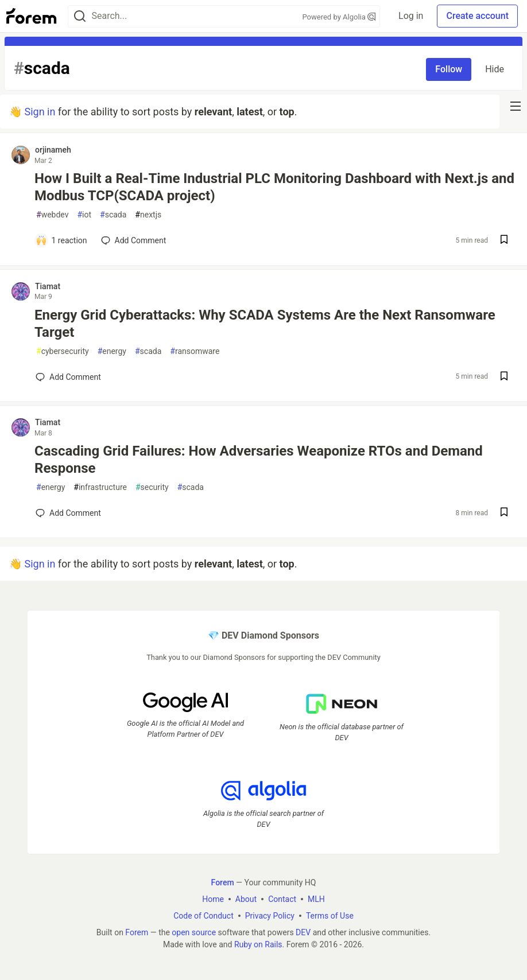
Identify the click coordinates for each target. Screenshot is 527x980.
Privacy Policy (270, 915)
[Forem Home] (32, 16)
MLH (316, 899)
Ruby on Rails (258, 944)
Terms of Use (330, 915)
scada (113, 215)
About (246, 899)
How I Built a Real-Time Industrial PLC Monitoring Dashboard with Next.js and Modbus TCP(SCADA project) (274, 187)
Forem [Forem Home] (223, 882)
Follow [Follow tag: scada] (449, 69)
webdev (52, 215)
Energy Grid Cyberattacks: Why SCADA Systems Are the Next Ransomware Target (265, 324)
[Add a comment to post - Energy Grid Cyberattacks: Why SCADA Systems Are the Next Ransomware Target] (68, 377)
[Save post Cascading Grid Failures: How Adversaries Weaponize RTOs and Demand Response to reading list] (504, 513)
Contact (282, 899)
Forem (137, 932)
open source (194, 932)
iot (84, 215)
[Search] (80, 16)
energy (112, 351)
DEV (303, 932)
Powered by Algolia (339, 17)
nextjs (148, 215)
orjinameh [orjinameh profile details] (53, 150)
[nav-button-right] (516, 106)
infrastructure (100, 487)
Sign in (40, 112)
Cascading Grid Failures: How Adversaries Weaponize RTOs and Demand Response (259, 460)
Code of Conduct (204, 915)
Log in (411, 16)
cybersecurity (63, 351)
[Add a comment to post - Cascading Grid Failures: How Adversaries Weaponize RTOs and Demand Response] (68, 513)
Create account (477, 16)
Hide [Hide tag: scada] (495, 69)
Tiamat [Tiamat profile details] (48, 286)
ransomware (195, 351)
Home (213, 899)
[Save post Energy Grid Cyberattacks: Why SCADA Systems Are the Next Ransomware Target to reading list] (504, 377)
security (152, 487)
